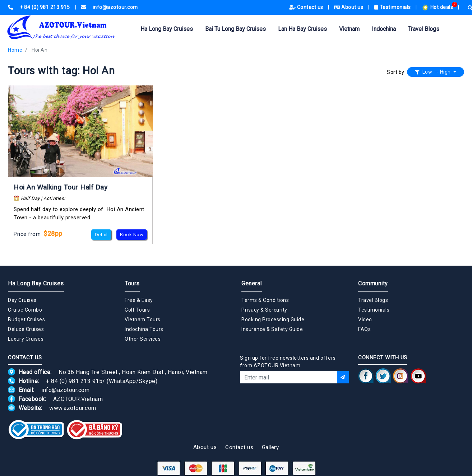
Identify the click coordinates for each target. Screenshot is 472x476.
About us (349, 7)
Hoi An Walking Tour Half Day (61, 187)
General (252, 283)
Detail (101, 235)
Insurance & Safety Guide (272, 329)
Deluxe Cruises (26, 329)
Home (15, 50)
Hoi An (40, 50)
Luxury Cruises (26, 339)
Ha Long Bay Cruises (167, 29)
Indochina (384, 29)
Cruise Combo (25, 310)
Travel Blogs (424, 29)
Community (373, 283)
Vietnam (349, 29)
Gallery (270, 447)
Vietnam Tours (143, 319)
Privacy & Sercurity (264, 310)
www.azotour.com (73, 408)
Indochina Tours (144, 329)
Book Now (132, 235)
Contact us (307, 7)
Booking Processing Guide (273, 319)
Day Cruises (22, 300)
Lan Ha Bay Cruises (302, 29)
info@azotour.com (65, 390)
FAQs (364, 329)
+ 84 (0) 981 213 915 (74, 381)
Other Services (143, 339)
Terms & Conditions (265, 300)
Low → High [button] (434, 72)
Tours (132, 283)
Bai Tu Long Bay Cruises (235, 29)
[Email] (288, 377)
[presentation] (295, 403)
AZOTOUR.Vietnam (78, 399)
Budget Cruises (26, 319)
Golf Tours (137, 310)
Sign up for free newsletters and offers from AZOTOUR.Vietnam (288, 362)
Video (365, 319)
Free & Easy (139, 300)
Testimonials (393, 7)
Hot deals (438, 7)
